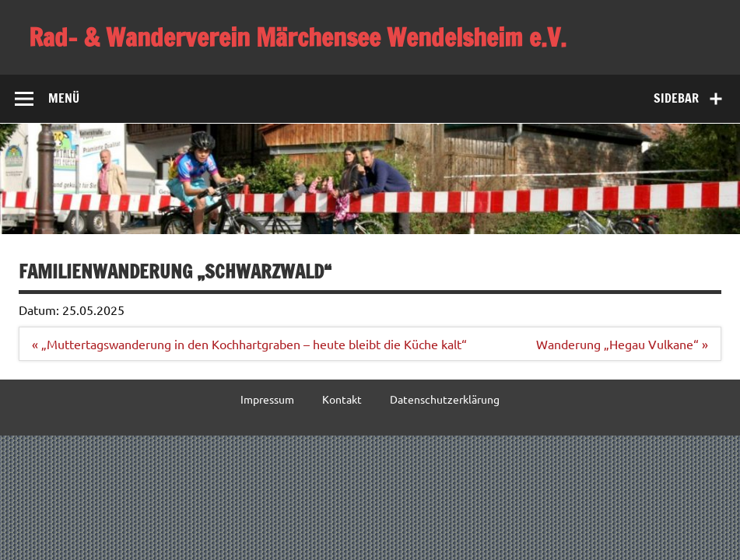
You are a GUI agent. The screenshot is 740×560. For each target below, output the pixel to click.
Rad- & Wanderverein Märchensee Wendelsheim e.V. (298, 37)
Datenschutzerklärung (445, 399)
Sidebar (676, 98)
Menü (64, 98)
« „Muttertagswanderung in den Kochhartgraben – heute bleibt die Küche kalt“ (249, 344)
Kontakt (342, 399)
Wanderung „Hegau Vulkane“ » (622, 344)
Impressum (267, 399)
